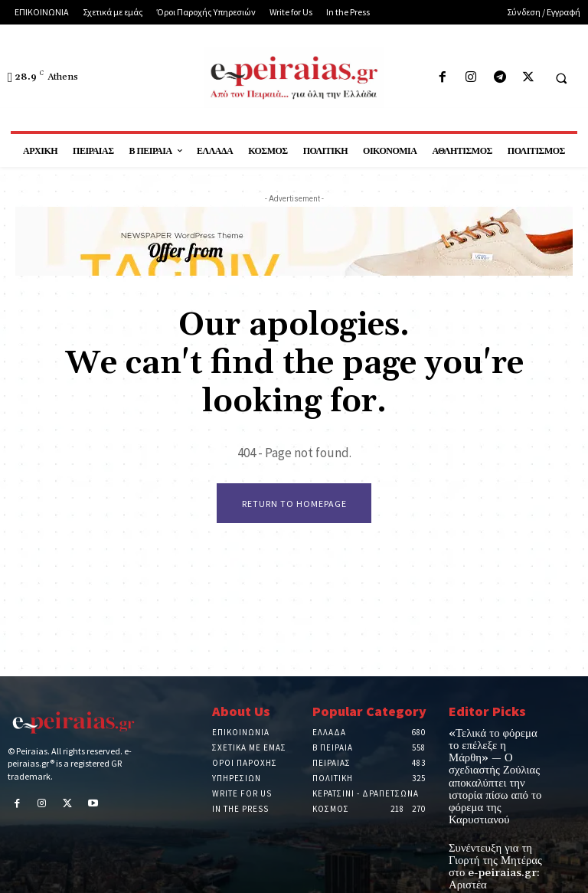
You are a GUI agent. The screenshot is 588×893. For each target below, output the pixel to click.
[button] (561, 78)
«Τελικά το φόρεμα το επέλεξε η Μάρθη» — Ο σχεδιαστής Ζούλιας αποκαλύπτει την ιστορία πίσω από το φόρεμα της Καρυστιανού (495, 759)
